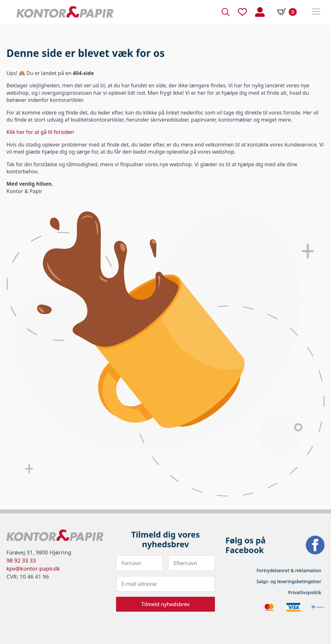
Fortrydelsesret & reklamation (289, 570)
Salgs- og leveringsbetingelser (289, 581)
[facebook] (315, 545)
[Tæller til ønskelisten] (242, 12)
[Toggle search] (226, 12)
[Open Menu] (316, 12)
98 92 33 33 (21, 560)
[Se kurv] (287, 12)
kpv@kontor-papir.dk (33, 568)
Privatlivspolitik (305, 592)
